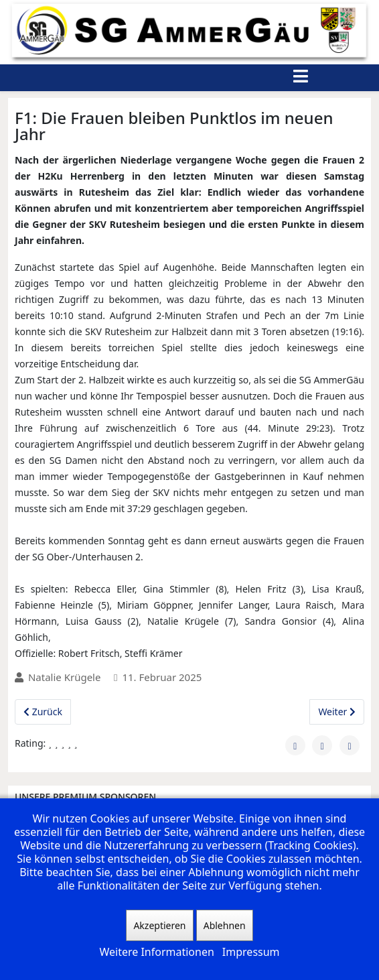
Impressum (251, 952)
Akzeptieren (159, 925)
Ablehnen (225, 925)
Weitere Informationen (156, 952)
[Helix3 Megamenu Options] (301, 78)
